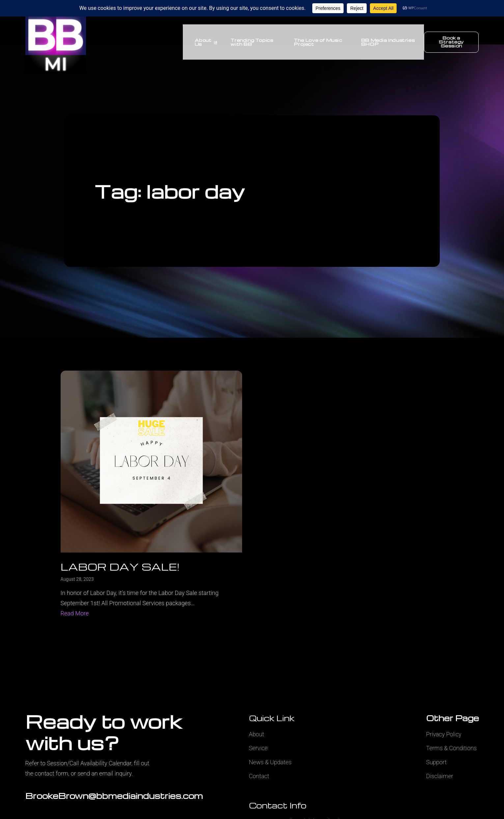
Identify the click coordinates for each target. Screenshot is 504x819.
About (257, 734)
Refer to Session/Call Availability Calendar (78, 763)
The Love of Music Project (315, 42)
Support (437, 762)
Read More (75, 613)
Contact (259, 776)
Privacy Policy (444, 734)
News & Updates (270, 762)
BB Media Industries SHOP (386, 42)
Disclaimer (440, 776)
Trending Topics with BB (248, 42)
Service (258, 748)
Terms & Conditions (452, 748)
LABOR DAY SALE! (120, 566)
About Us (201, 42)
